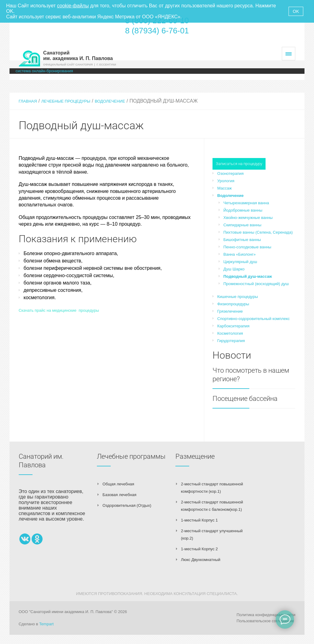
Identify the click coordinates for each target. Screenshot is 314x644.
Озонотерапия (231, 173)
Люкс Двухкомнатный (201, 560)
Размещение (195, 456)
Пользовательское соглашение (265, 621)
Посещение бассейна (245, 399)
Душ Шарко (234, 269)
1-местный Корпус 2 (199, 549)
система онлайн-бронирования (44, 71)
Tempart (46, 624)
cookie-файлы (73, 6)
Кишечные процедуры (238, 297)
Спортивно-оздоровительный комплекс (254, 319)
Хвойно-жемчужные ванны (248, 218)
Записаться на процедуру (239, 164)
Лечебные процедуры (66, 101)
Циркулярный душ (240, 262)
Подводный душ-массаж (248, 276)
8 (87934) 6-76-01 (157, 31)
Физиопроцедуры (233, 304)
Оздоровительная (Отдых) (127, 505)
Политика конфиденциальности (266, 615)
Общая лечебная (118, 484)
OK (296, 11)
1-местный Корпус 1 (199, 520)
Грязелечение (230, 311)
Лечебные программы (131, 456)
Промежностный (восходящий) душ (256, 284)
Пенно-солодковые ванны (247, 247)
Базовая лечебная (119, 495)
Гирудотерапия (231, 341)
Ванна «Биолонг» (240, 254)
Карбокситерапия (234, 326)
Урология (226, 181)
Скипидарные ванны (243, 225)
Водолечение (110, 101)
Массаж (225, 188)
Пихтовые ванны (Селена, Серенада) (258, 232)
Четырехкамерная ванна (246, 203)
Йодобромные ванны (243, 210)
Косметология (230, 333)
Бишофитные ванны (242, 240)
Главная (28, 101)
